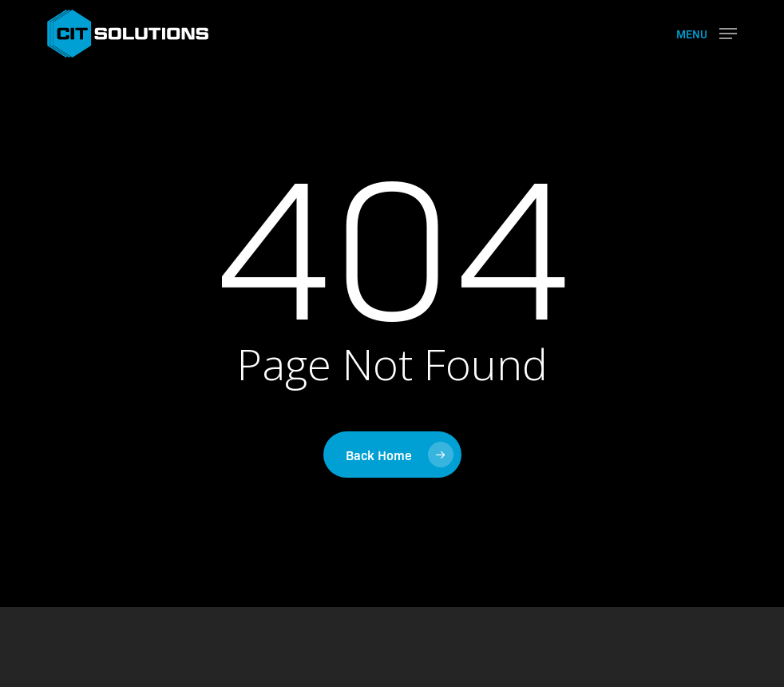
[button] (707, 32)
